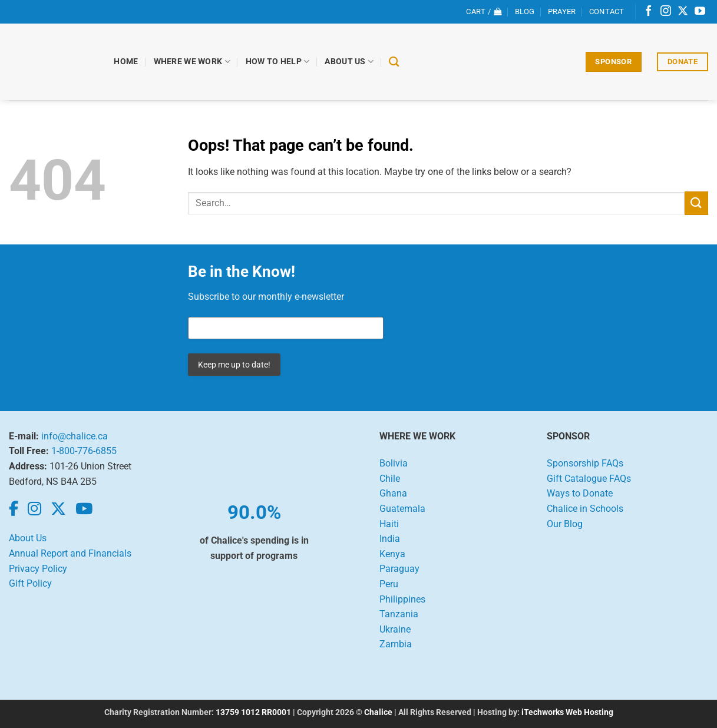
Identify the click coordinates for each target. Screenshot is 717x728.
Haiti (389, 524)
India (390, 539)
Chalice (378, 712)
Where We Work (193, 62)
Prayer (562, 11)
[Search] (395, 62)
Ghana (393, 493)
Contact (607, 11)
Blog (525, 11)
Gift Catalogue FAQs (589, 479)
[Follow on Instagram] (666, 12)
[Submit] (696, 203)
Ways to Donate (580, 493)
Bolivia (394, 463)
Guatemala (402, 509)
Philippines (402, 599)
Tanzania (399, 614)
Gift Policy (30, 583)
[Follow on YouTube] (700, 12)
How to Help (278, 62)
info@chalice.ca (75, 436)
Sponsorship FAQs (585, 463)
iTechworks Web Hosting (567, 712)
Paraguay (399, 569)
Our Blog (565, 524)
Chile (390, 479)
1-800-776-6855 (84, 451)
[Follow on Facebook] (649, 12)
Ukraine (395, 629)
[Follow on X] (683, 12)
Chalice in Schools (585, 509)
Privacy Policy (38, 569)
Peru (389, 584)
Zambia (396, 644)
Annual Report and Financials (70, 553)
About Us (350, 62)
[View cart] (484, 12)
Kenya (392, 554)
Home (127, 62)
